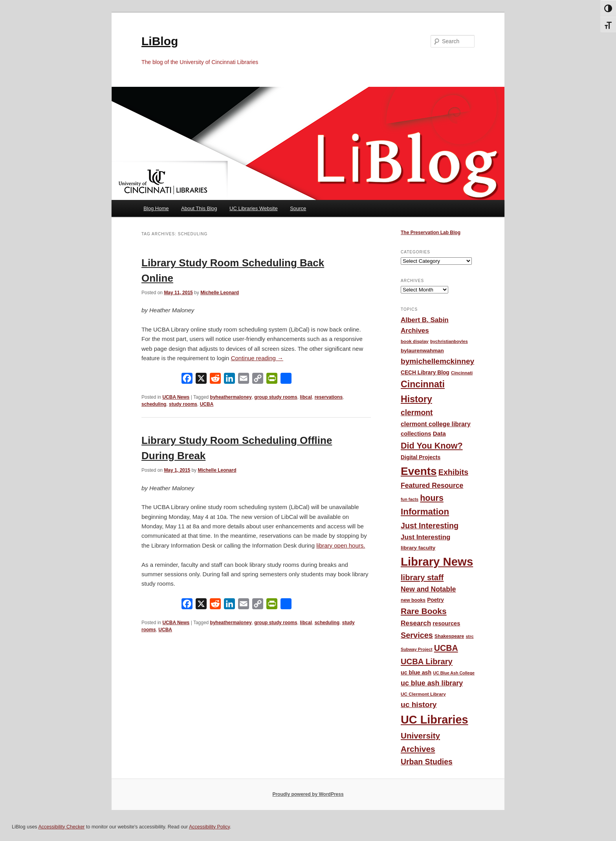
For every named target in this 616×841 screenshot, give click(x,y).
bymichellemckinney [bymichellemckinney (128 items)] (437, 361)
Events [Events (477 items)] (419, 471)
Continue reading (257, 358)
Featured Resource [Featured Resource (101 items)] (432, 486)
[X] (201, 380)
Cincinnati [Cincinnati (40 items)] (462, 373)
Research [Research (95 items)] (416, 623)
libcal (306, 397)
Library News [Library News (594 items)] (437, 562)
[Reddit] (215, 380)
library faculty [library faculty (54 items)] (418, 548)
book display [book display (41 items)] (415, 341)
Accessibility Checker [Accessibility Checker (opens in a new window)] (61, 827)
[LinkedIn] (229, 380)
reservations (329, 397)
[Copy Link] (258, 380)
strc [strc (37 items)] (469, 636)
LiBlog (160, 41)
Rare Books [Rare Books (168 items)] (424, 611)
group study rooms (276, 397)
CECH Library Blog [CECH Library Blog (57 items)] (425, 373)
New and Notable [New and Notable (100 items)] (428, 589)
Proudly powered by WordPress (308, 794)
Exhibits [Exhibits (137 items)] (453, 472)
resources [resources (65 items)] (446, 623)
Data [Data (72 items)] (439, 433)
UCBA (207, 404)
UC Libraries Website (254, 208)
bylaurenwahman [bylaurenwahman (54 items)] (422, 351)
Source (298, 208)
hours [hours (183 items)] (432, 498)
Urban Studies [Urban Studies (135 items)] (427, 762)
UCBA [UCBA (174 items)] (446, 648)
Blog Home (156, 208)
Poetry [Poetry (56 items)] (435, 600)
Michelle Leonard (220, 293)
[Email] (244, 380)
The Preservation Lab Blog (431, 233)
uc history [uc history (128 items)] (419, 704)
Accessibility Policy (209, 827)
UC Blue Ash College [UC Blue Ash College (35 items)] (454, 673)
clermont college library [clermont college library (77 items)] (436, 424)
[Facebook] (187, 380)
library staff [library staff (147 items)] (422, 577)
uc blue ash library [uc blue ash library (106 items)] (432, 683)
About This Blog (199, 208)
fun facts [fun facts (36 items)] (410, 499)
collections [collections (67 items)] (416, 434)
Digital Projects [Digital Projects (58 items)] (421, 457)
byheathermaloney (231, 397)
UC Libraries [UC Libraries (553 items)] (434, 720)
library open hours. (341, 545)
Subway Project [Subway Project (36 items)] (417, 649)
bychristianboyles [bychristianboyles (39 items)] (449, 341)
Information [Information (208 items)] (425, 512)
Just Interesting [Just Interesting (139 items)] (430, 526)
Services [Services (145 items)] (417, 635)
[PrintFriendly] (272, 380)
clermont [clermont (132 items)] (417, 413)
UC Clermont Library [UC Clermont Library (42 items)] (423, 694)
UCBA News (176, 397)
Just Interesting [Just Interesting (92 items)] (425, 537)
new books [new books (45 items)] (413, 600)
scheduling (154, 404)
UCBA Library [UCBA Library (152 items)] (427, 661)
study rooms (183, 404)
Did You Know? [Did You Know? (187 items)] (432, 446)
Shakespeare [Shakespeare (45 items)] (449, 636)
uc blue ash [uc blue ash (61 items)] (416, 672)
